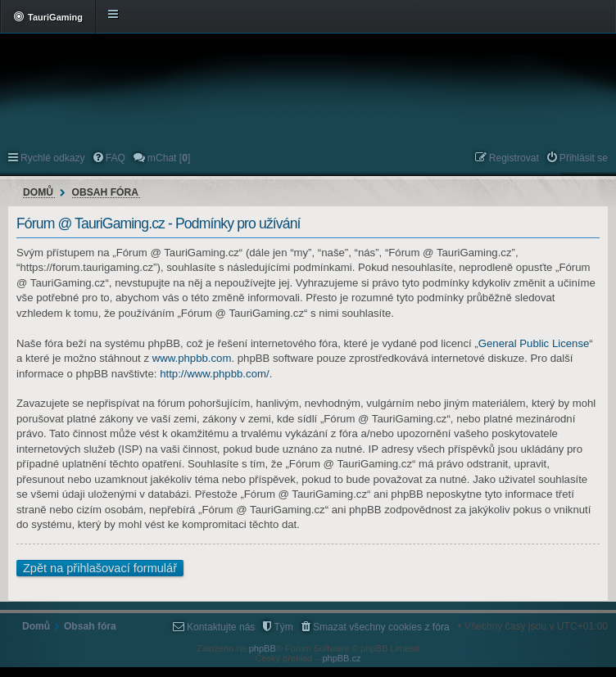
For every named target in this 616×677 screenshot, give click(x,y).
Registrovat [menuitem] (514, 158)
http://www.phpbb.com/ (214, 374)
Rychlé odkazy (53, 158)
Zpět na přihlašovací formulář (100, 568)
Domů (38, 192)
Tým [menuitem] (283, 627)
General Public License (534, 343)
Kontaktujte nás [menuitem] (221, 627)
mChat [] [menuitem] (169, 158)
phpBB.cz (341, 658)
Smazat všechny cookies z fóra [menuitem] (381, 627)
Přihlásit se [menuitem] (584, 158)
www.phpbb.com (192, 358)
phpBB (263, 648)
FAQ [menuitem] (115, 158)
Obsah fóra (105, 192)
